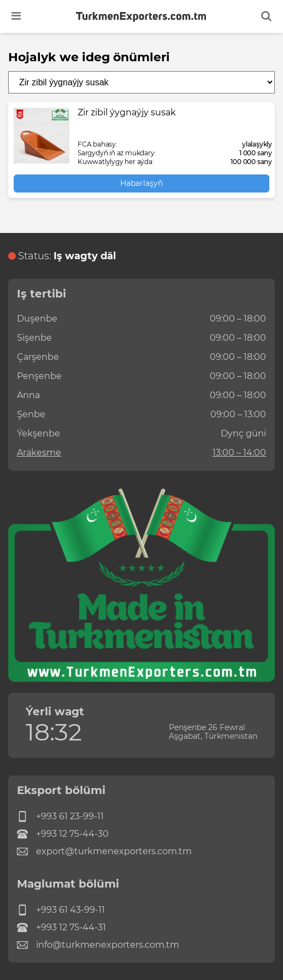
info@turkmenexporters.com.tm (98, 945)
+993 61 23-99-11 (60, 816)
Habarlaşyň (141, 183)
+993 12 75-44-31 (61, 927)
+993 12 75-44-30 (63, 834)
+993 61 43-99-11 (61, 910)
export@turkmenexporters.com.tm (104, 851)
